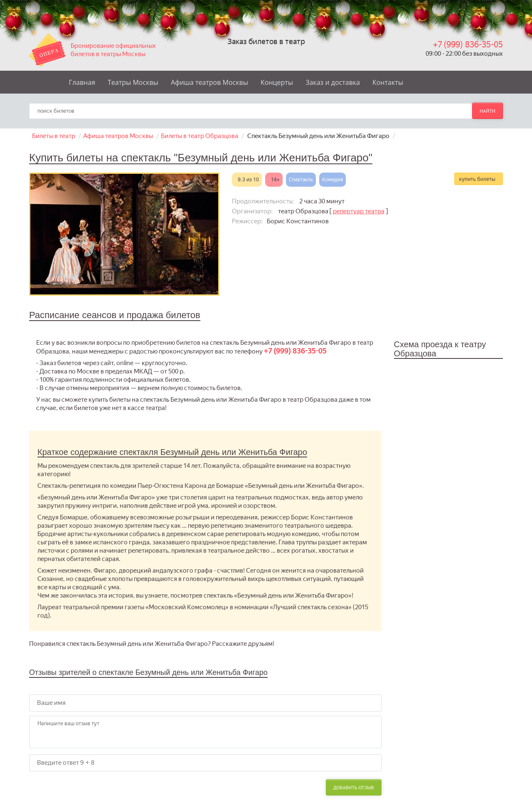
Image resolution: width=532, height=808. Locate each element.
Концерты (277, 82)
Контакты (388, 82)
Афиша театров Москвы (209, 82)
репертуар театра (359, 211)
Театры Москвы (133, 82)
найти (488, 111)
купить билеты (477, 179)
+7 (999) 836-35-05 (468, 44)
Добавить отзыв (354, 787)
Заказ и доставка (333, 82)
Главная (82, 82)
